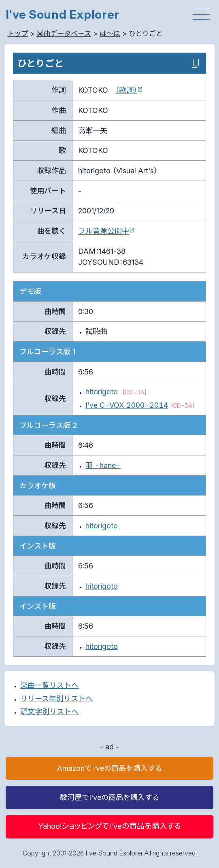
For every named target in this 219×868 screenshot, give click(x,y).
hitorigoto (103, 392)
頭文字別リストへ (49, 712)
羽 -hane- (103, 465)
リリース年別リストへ (56, 699)
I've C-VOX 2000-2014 (127, 405)
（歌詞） (126, 90)
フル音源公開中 (104, 231)
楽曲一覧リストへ (49, 685)
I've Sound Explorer (63, 14)
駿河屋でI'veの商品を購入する (110, 797)
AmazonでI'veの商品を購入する (110, 768)
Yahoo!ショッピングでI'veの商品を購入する (110, 826)
